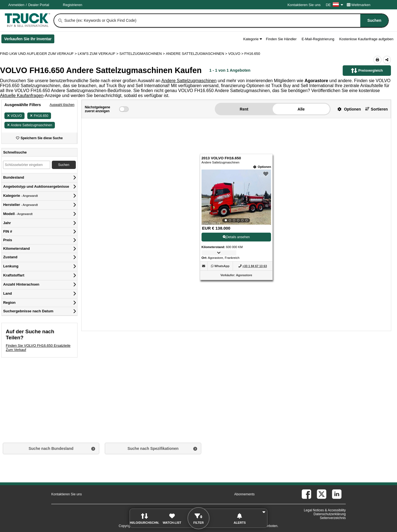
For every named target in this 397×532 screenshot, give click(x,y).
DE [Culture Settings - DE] (334, 5)
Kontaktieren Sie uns (304, 5)
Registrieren (73, 5)
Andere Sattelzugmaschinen (189, 81)
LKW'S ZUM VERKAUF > (99, 54)
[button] (347, 109)
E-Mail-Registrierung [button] (318, 39)
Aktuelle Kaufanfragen (22, 96)
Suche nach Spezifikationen (153, 448)
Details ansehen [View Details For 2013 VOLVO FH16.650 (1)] (236, 237)
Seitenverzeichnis (333, 518)
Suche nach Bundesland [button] (51, 448)
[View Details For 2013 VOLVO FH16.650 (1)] (236, 197)
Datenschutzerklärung (330, 514)
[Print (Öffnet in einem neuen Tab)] (377, 60)
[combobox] (226, 21)
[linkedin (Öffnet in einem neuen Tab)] (337, 494)
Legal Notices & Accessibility (325, 510)
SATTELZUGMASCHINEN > (143, 54)
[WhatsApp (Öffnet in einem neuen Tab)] (222, 266)
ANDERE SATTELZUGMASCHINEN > (197, 54)
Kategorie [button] (252, 39)
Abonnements (245, 494)
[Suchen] (60, 21)
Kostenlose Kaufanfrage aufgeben (366, 39)
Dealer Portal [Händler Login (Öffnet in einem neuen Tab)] (39, 5)
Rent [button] (244, 109)
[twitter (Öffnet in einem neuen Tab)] (322, 494)
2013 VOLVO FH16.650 (221, 158)
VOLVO (14, 116)
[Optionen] (262, 167)
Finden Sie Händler (281, 39)
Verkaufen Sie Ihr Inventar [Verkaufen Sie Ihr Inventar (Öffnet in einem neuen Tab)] (29, 40)
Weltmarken (359, 5)
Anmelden (16, 5)
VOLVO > (236, 54)
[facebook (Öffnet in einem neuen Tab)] (306, 494)
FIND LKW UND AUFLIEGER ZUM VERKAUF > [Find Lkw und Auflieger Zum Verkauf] (39, 54)
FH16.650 (39, 116)
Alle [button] (301, 109)
